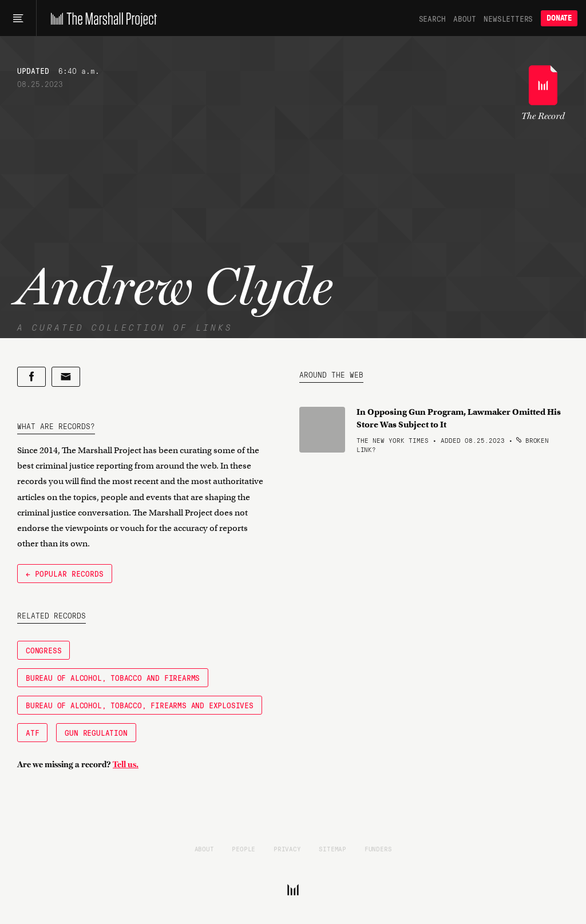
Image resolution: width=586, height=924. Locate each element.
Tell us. (126, 764)
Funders (378, 848)
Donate (559, 18)
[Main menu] (18, 18)
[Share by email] (66, 377)
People (243, 848)
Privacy (287, 848)
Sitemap (332, 848)
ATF (32, 732)
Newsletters (508, 18)
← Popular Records (65, 573)
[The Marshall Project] (101, 18)
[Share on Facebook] (31, 377)
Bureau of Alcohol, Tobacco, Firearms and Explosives (140, 705)
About (464, 18)
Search (432, 18)
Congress (43, 650)
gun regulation (96, 732)
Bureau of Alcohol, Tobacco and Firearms (113, 677)
